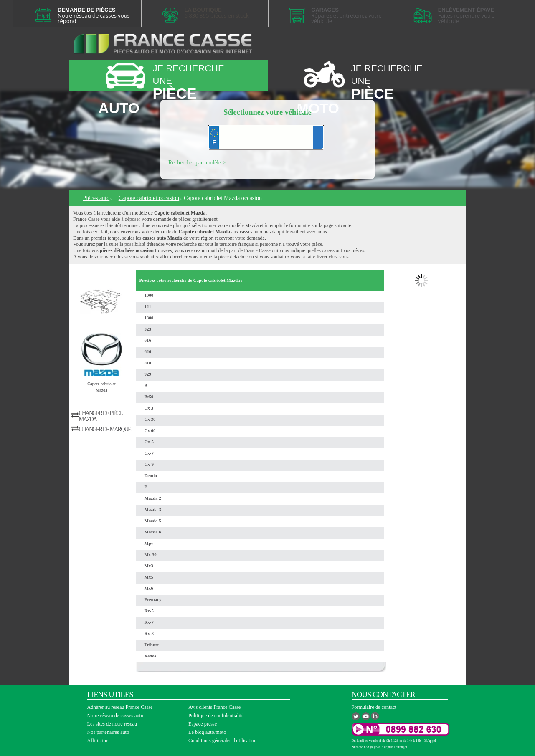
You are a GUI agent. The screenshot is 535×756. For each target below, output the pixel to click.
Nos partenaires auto (108, 732)
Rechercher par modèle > (197, 163)
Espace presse (203, 724)
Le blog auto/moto (207, 732)
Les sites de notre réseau (112, 724)
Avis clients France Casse (214, 707)
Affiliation (98, 741)
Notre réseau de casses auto (115, 716)
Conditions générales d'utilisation (222, 741)
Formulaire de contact (374, 707)
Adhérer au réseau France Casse (120, 707)
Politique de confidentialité (216, 716)
